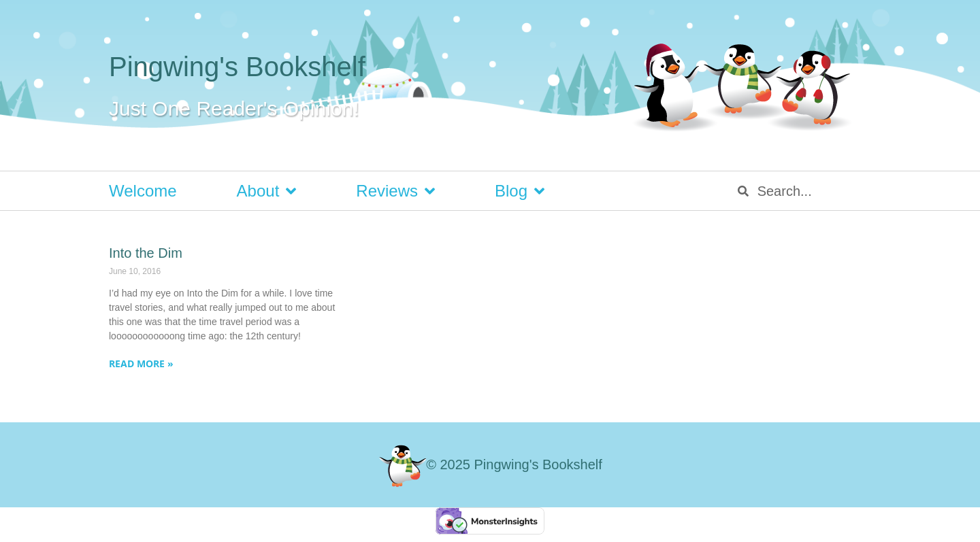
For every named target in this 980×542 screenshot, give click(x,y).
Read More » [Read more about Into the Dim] (141, 363)
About (267, 191)
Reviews (395, 191)
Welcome (143, 191)
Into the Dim (146, 253)
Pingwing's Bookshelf (237, 67)
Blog (520, 191)
